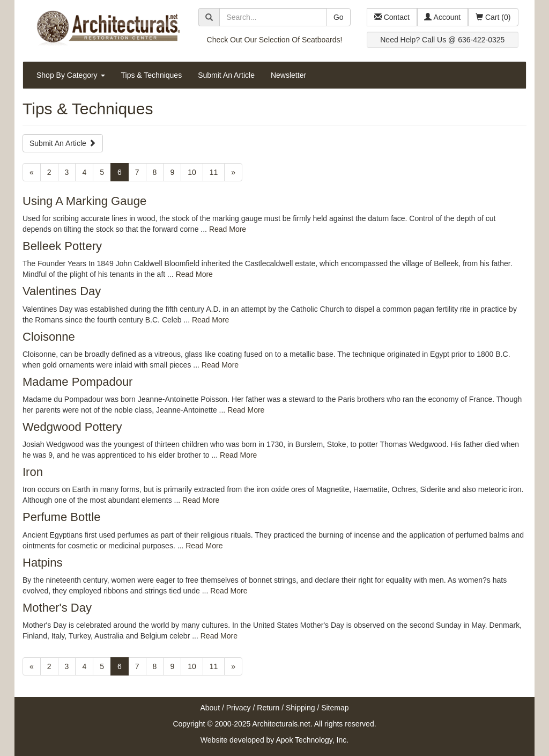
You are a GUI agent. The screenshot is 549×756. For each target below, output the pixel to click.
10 (192, 172)
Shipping (301, 708)
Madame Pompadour (77, 382)
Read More (228, 229)
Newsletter (288, 75)
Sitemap (335, 708)
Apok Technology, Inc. (312, 740)
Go (339, 17)
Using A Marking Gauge (84, 201)
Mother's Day (57, 608)
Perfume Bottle (62, 517)
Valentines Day (62, 291)
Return (268, 708)
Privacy (239, 708)
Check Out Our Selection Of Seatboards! (275, 40)
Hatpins (43, 563)
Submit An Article (226, 75)
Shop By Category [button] (71, 75)
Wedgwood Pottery (72, 427)
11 (214, 172)
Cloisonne (49, 337)
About (210, 708)
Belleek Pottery (62, 246)
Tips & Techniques (152, 75)
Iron (33, 472)
